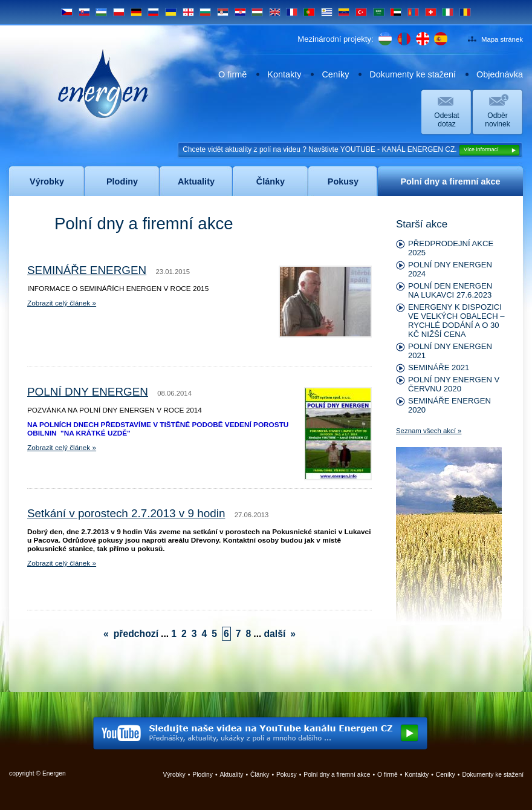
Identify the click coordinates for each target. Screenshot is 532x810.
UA (171, 12)
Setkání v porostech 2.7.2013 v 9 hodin (126, 513)
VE (344, 12)
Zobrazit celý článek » (62, 303)
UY (327, 12)
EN (275, 12)
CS (67, 12)
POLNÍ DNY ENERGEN (88, 392)
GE (188, 12)
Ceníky (335, 74)
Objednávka (500, 74)
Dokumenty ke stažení (413, 74)
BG (205, 12)
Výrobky (174, 775)
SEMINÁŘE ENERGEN (87, 270)
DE (136, 12)
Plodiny (203, 775)
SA (379, 12)
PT (309, 12)
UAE (396, 12)
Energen (103, 83)
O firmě (232, 74)
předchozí (136, 634)
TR (361, 12)
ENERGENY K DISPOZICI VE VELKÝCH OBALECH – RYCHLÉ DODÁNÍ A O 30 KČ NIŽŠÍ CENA (456, 321)
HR (240, 12)
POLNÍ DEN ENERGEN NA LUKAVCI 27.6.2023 (450, 290)
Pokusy (287, 775)
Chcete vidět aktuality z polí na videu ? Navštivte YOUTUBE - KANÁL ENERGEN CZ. (351, 150)
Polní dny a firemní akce (337, 775)
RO (465, 12)
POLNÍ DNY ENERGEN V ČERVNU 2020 (454, 384)
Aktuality (232, 775)
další (274, 634)
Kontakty (284, 74)
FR (292, 12)
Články (260, 775)
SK (84, 12)
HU (257, 12)
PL (119, 12)
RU (153, 12)
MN (413, 12)
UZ (101, 12)
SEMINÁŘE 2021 (439, 367)
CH (431, 12)
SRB (223, 12)
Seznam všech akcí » (429, 431)
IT (448, 12)
